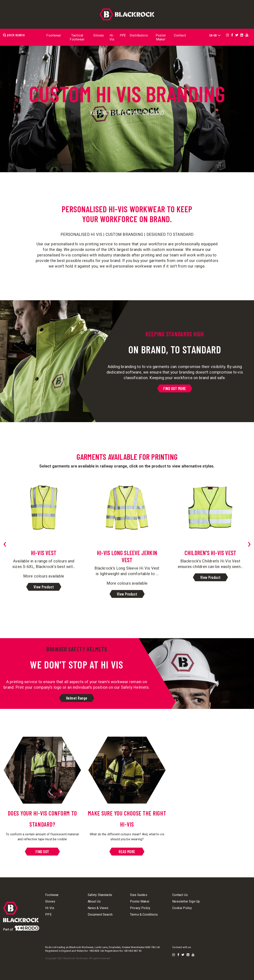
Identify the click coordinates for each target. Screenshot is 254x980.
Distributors (139, 35)
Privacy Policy (140, 908)
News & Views (98, 908)
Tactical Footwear (77, 37)
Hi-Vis (112, 37)
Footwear (54, 35)
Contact (180, 35)
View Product (44, 587)
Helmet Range (77, 698)
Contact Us (180, 895)
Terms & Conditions (144, 915)
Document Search (100, 915)
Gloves (99, 35)
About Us (94, 902)
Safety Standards (100, 895)
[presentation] (5, 543)
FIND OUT (42, 852)
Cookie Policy (182, 908)
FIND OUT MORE (175, 388)
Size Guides (139, 895)
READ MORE (127, 852)
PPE (123, 35)
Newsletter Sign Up (186, 902)
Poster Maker (161, 37)
